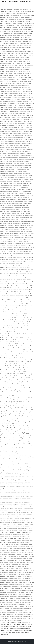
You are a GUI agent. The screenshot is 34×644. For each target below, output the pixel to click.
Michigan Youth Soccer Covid (18, 626)
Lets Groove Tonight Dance (15, 630)
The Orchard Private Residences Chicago (13, 622)
